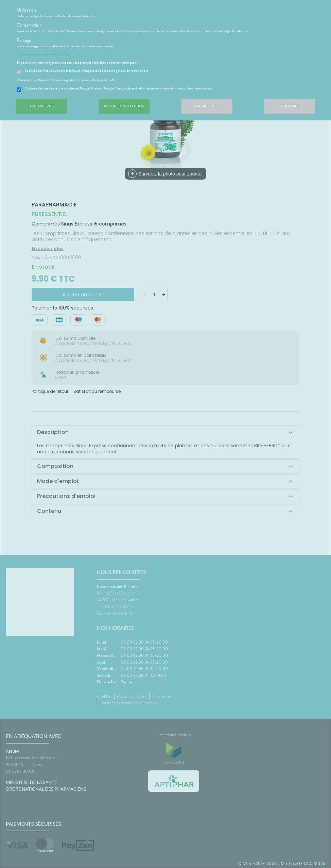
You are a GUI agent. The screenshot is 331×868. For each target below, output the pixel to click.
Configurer (290, 106)
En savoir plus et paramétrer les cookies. (43, 54)
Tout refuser (207, 106)
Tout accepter (41, 106)
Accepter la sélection (124, 106)
